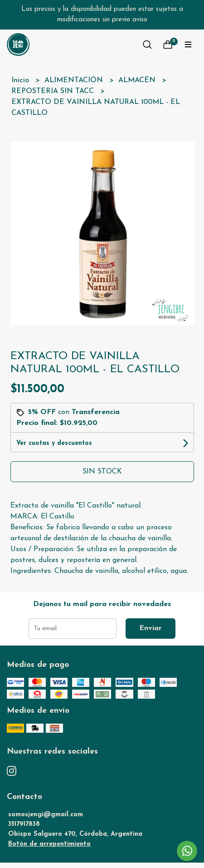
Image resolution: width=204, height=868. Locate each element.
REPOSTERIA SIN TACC (54, 91)
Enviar (151, 628)
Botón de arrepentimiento (49, 844)
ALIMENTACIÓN (75, 80)
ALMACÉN (138, 80)
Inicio (21, 80)
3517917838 (24, 824)
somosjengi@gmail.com (46, 815)
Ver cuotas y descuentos (54, 443)
